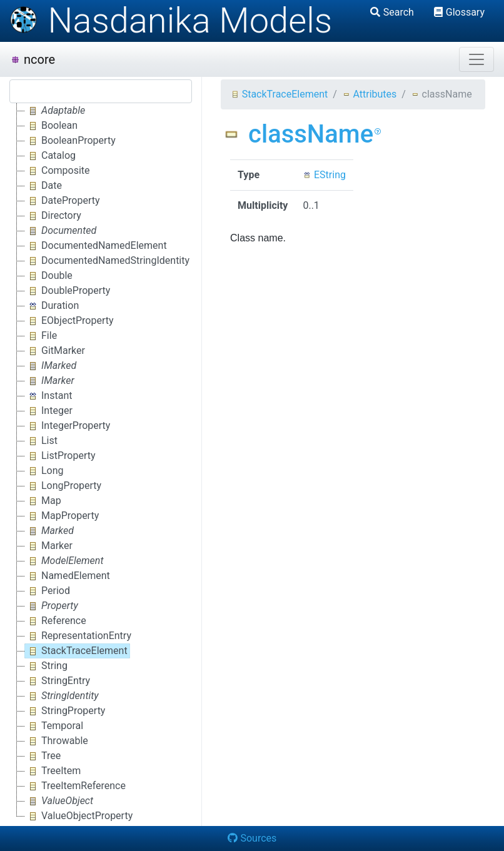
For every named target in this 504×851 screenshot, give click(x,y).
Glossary (459, 12)
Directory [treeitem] (53, 216)
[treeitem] (56, 111)
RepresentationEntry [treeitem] (78, 636)
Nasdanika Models (171, 21)
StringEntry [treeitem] (58, 681)
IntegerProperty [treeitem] (68, 426)
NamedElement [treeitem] (68, 576)
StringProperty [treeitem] (65, 711)
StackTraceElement (279, 94)
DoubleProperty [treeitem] (68, 291)
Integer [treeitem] (49, 411)
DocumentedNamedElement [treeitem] (96, 246)
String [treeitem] (46, 666)
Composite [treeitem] (58, 171)
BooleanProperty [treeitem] (70, 141)
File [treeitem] (41, 336)
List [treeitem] (41, 441)
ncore (33, 59)
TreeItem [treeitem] (53, 771)
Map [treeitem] (43, 501)
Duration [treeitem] (52, 306)
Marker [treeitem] (49, 546)
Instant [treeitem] (48, 396)
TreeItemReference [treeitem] (75, 786)
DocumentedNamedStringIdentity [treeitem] (107, 261)
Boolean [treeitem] (51, 126)
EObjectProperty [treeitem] (69, 321)
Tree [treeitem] (43, 756)
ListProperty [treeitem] (60, 456)
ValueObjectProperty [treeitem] (79, 816)
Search (392, 12)
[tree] (101, 463)
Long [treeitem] (44, 471)
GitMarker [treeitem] (55, 351)
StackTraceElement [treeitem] (76, 651)
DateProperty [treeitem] (63, 201)
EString (324, 175)
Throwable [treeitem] (57, 741)
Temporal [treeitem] (54, 726)
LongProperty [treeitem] (63, 486)
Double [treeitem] (49, 276)
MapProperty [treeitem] (62, 516)
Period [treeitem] (48, 591)
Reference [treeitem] (56, 621)
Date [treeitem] (43, 186)
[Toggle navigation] (476, 59)
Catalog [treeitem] (50, 156)
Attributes (369, 94)
